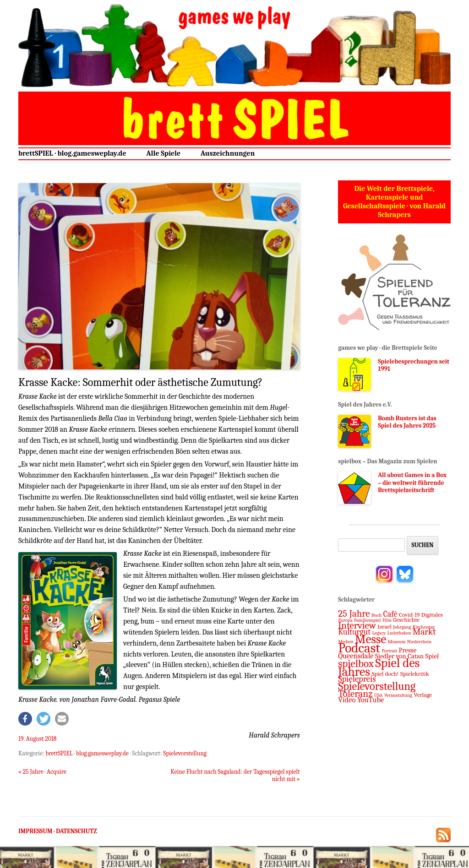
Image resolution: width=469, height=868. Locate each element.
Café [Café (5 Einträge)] (390, 614)
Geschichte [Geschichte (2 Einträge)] (406, 620)
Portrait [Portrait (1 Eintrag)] (389, 651)
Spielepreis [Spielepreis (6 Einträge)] (357, 679)
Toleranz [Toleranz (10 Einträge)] (355, 694)
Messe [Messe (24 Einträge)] (371, 639)
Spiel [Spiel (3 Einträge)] (432, 656)
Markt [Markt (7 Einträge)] (424, 632)
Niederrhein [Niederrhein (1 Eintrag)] (419, 642)
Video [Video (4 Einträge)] (347, 700)
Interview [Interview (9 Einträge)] (357, 625)
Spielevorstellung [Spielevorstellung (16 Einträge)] (377, 686)
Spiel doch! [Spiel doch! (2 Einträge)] (385, 674)
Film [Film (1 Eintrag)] (387, 620)
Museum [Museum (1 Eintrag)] (397, 642)
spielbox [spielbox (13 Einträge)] (356, 664)
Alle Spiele (163, 153)
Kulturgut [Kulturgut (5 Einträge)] (354, 632)
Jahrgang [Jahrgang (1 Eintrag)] (402, 627)
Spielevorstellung (185, 753)
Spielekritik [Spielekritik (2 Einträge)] (415, 674)
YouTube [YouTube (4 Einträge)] (371, 700)
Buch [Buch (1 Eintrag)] (376, 615)
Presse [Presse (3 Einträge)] (408, 650)
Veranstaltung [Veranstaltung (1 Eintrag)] (398, 695)
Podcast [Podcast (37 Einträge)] (359, 648)
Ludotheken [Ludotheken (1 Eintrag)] (399, 633)
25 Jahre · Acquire (42, 772)
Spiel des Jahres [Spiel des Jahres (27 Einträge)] (379, 667)
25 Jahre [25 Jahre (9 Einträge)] (354, 613)
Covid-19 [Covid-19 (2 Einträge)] (409, 615)
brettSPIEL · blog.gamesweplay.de (72, 153)
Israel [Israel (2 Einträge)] (384, 627)
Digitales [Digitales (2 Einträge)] (432, 615)
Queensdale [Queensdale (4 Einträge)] (356, 656)
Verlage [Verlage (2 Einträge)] (423, 695)
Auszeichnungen (228, 153)
